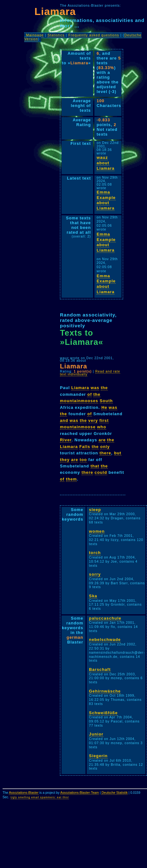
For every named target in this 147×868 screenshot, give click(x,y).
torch (95, 553)
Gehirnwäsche (105, 691)
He (104, 407)
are (102, 440)
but (118, 453)
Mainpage (35, 35)
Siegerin (98, 756)
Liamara (80, 388)
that (95, 466)
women (97, 531)
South (106, 401)
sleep (95, 510)
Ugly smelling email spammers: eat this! (40, 797)
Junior (96, 734)
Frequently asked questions (94, 35)
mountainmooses (79, 401)
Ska (93, 596)
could (101, 472)
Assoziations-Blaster (24, 793)
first (104, 420)
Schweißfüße (103, 713)
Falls (85, 447)
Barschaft (100, 669)
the (104, 388)
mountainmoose (78, 427)
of (90, 394)
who (102, 427)
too (83, 460)
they (65, 460)
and (64, 420)
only (105, 447)
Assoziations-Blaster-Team (80, 793)
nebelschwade (105, 640)
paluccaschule (105, 618)
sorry (95, 574)
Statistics (56, 35)
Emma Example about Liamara (106, 200)
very (93, 420)
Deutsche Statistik (114, 793)
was (95, 388)
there (105, 453)
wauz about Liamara (106, 163)
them (72, 479)
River (66, 440)
